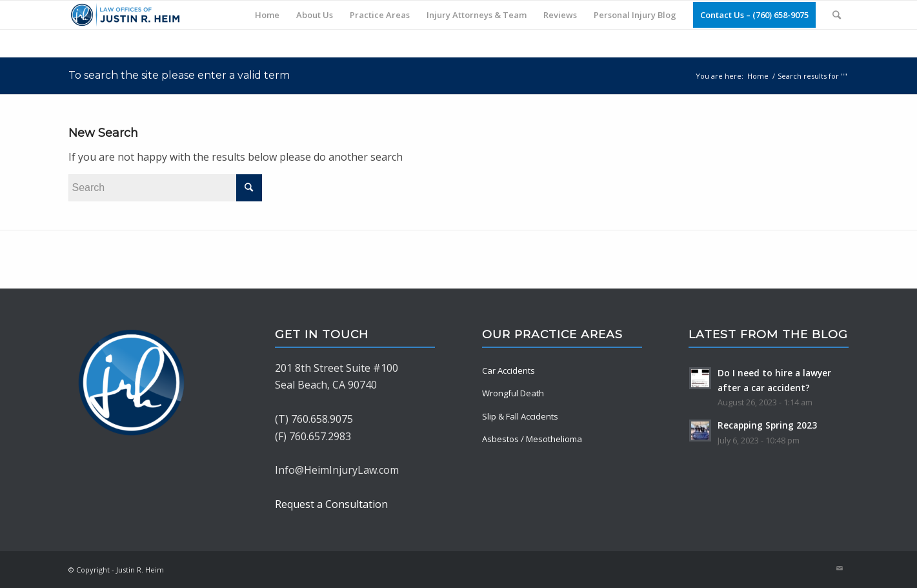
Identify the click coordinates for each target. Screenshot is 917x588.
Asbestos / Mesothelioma (532, 439)
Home (758, 76)
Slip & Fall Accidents (520, 416)
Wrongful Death (513, 393)
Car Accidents (509, 370)
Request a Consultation (331, 504)
